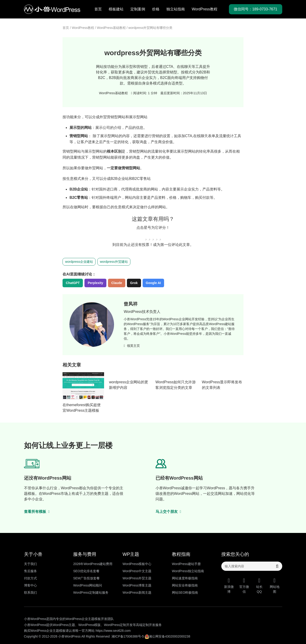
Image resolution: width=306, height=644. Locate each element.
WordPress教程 (205, 9)
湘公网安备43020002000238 (167, 636)
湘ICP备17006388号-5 (128, 636)
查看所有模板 (37, 512)
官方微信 (244, 586)
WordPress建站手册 (186, 564)
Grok (134, 283)
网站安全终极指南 (185, 585)
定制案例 (138, 9)
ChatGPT (73, 283)
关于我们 (30, 564)
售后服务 (30, 571)
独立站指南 (176, 9)
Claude (117, 283)
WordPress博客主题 (137, 585)
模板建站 (116, 9)
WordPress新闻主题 (137, 593)
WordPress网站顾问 (88, 585)
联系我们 (30, 593)
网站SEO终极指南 (185, 593)
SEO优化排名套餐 (86, 571)
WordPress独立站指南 (188, 571)
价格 (156, 9)
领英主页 (132, 346)
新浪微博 (229, 586)
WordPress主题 (64, 625)
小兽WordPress (69, 636)
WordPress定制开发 (118, 625)
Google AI (153, 283)
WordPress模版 (89, 625)
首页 (98, 9)
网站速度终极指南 (185, 578)
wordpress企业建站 (79, 262)
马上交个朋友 (168, 512)
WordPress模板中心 (137, 564)
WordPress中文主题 (137, 571)
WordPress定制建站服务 (91, 593)
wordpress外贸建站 (114, 262)
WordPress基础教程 (111, 28)
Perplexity (95, 283)
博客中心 (30, 585)
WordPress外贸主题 (137, 578)
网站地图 (275, 586)
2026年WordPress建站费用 (93, 564)
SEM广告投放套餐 (86, 578)
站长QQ (259, 586)
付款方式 (30, 578)
